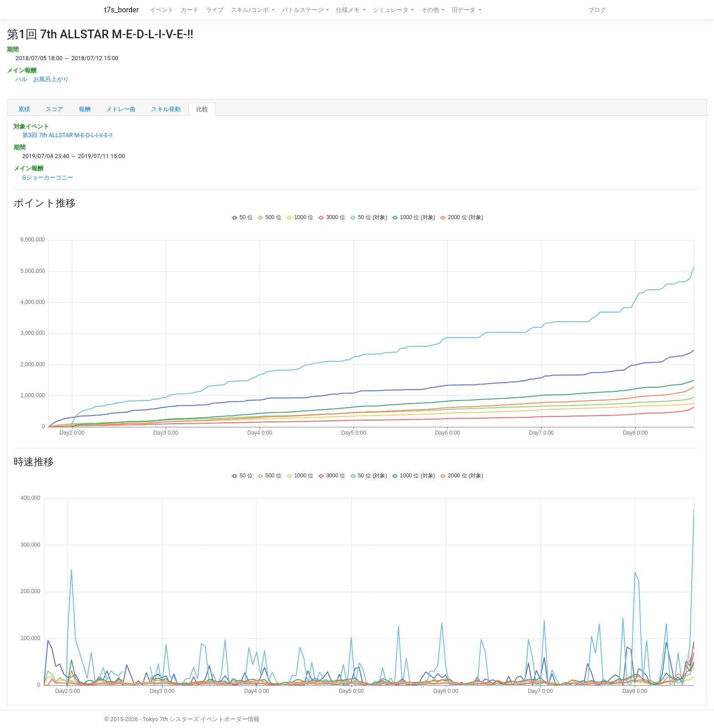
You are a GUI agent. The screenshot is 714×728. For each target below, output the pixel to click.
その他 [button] (431, 10)
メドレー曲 (121, 109)
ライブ (215, 10)
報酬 (85, 109)
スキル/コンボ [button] (250, 10)
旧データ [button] (464, 10)
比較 (202, 109)
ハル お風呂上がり (42, 79)
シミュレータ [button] (391, 10)
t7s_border (122, 10)
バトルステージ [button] (303, 10)
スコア (54, 109)
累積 (24, 109)
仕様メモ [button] (349, 10)
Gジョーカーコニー (48, 177)
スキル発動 (166, 109)
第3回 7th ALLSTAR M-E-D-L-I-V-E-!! (67, 135)
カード (190, 10)
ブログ (597, 10)
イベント (162, 10)
